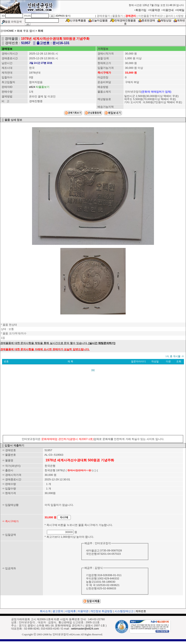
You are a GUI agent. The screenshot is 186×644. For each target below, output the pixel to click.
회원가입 (141, 10)
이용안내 (168, 10)
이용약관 (155, 10)
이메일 (180, 10)
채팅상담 (166, 20)
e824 (32, 87)
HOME (10, 31)
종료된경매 (148, 20)
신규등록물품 (78, 20)
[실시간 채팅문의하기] (102, 343)
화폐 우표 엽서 (26, 31)
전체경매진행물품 (125, 20)
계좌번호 (141, 611)
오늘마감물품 (100, 20)
